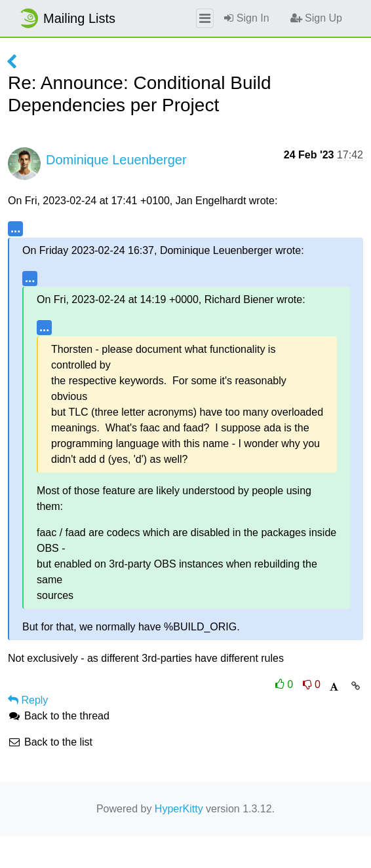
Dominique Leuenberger (116, 160)
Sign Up (316, 18)
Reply (28, 700)
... (15, 228)
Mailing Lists (67, 18)
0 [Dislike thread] (312, 684)
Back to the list (50, 742)
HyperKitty (179, 809)
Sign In (246, 18)
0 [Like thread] (286, 684)
